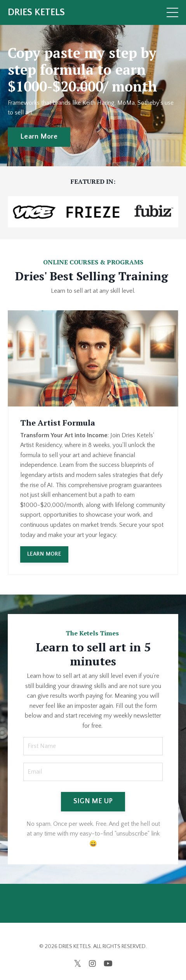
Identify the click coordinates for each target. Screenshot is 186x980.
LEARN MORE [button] (44, 554)
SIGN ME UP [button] (93, 801)
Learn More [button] (39, 137)
